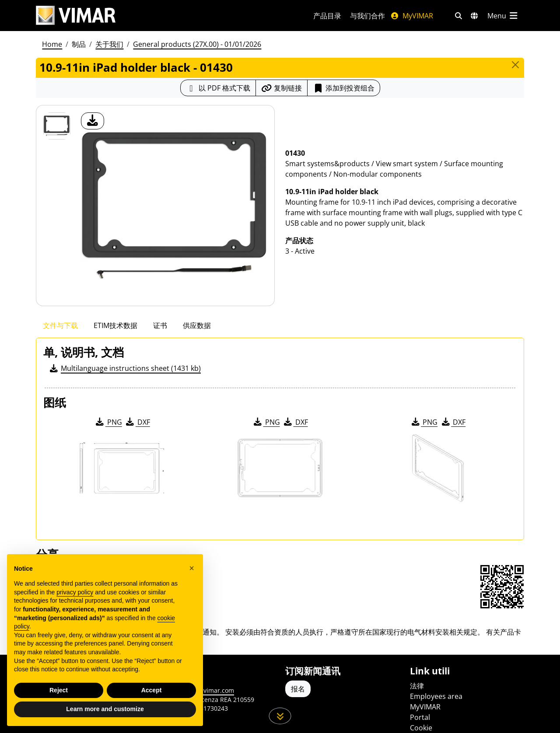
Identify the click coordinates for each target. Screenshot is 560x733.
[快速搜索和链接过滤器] (458, 16)
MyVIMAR (412, 16)
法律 (417, 686)
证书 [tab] (160, 325)
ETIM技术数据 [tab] (115, 325)
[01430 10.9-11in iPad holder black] (57, 126)
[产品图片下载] (93, 121)
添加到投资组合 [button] (344, 88)
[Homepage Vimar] (164, 16)
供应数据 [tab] (197, 325)
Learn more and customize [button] (105, 709)
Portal (420, 717)
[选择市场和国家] (474, 16)
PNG (108, 422)
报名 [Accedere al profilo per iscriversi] (298, 689)
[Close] (515, 65)
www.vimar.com (211, 690)
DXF (137, 422)
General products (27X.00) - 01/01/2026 (197, 44)
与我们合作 (367, 16)
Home (52, 44)
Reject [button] (59, 690)
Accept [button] (152, 690)
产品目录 (327, 16)
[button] (192, 568)
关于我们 (109, 44)
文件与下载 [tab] (60, 325)
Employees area (436, 696)
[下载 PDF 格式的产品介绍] (218, 88)
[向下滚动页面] (280, 716)
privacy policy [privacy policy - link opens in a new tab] (75, 592)
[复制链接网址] (282, 88)
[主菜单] (503, 16)
